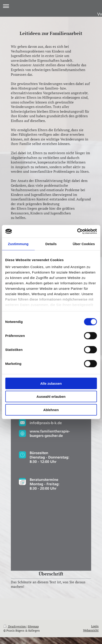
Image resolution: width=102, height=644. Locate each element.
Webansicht (91, 630)
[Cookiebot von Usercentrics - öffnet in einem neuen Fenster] (77, 231)
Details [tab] (51, 244)
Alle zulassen (51, 383)
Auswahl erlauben (51, 397)
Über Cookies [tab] (84, 244)
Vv (100, 14)
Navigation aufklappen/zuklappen (51, 6)
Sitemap (33, 627)
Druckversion (15, 627)
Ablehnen (51, 410)
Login (95, 626)
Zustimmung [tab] (18, 244)
